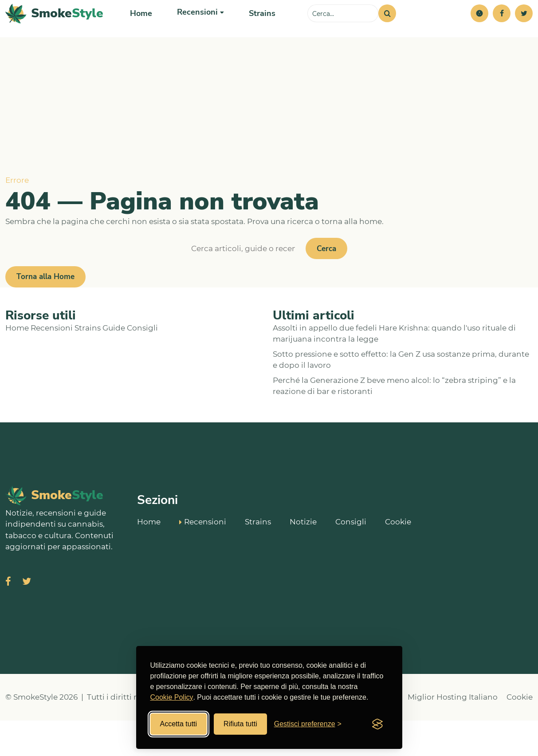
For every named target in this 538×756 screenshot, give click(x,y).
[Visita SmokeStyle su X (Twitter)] (27, 618)
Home (140, 31)
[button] (479, 31)
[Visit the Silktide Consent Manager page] (377, 724)
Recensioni (52, 363)
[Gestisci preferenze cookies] (308, 724)
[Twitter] (524, 31)
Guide (114, 363)
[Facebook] (502, 31)
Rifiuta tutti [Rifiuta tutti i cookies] (240, 724)
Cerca (326, 284)
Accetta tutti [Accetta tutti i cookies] (179, 724)
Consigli (142, 363)
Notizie (303, 557)
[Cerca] (387, 31)
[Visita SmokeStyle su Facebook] (8, 618)
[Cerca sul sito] (343, 31)
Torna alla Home (45, 312)
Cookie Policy (172, 697)
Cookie (398, 557)
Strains (256, 31)
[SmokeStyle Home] (54, 31)
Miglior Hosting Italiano (453, 732)
